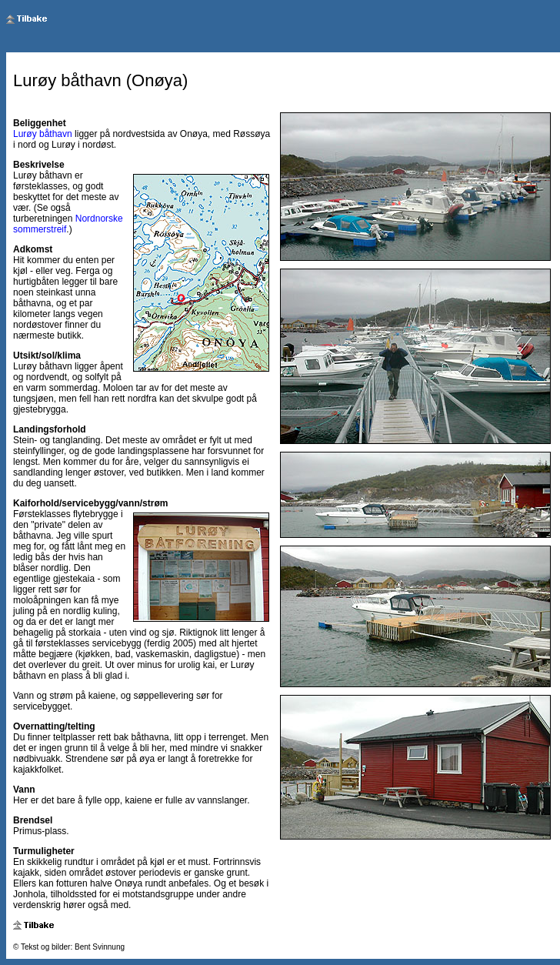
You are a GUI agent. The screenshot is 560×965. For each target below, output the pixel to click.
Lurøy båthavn (43, 134)
